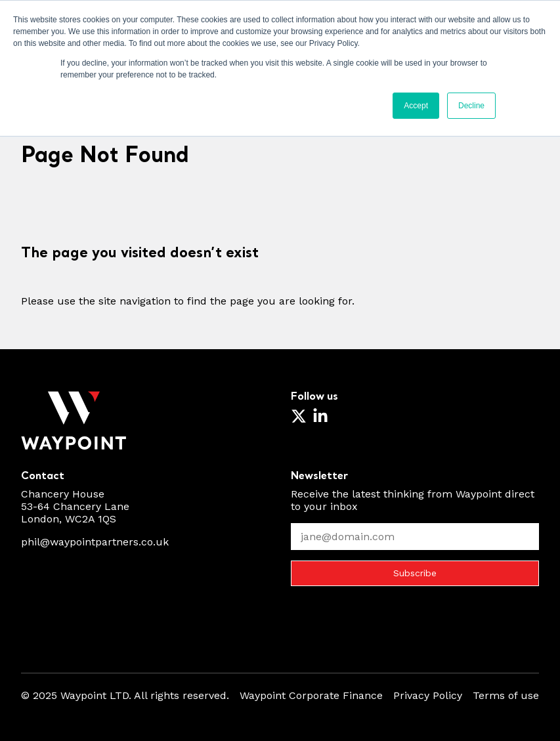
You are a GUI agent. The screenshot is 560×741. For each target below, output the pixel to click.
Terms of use (506, 695)
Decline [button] (471, 106)
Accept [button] (416, 106)
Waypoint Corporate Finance (311, 695)
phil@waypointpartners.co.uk (95, 542)
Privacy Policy (428, 695)
